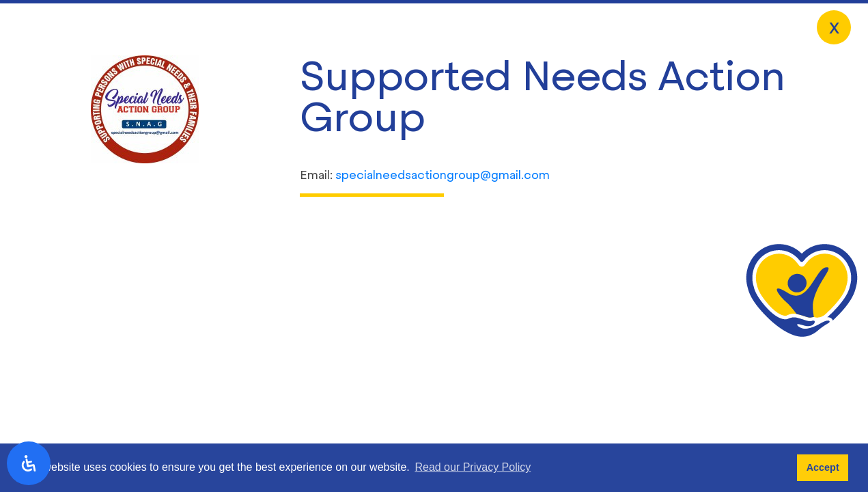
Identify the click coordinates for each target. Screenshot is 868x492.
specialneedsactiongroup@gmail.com (443, 175)
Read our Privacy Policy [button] (473, 467)
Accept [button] (823, 467)
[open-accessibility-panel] (29, 463)
